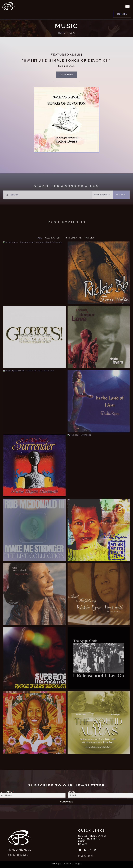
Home (62, 33)
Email (71, 792)
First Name (11, 792)
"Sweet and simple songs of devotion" (66, 61)
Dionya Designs (74, 864)
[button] (127, 6)
